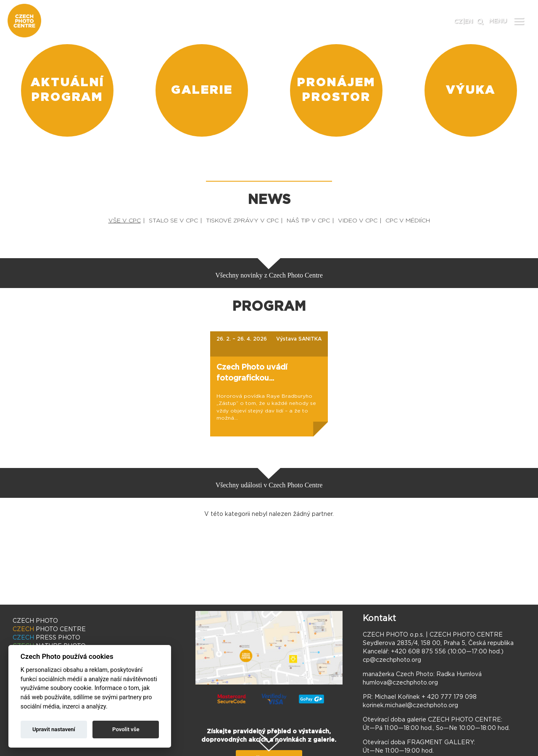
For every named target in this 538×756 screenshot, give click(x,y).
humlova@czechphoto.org (400, 683)
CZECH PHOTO (35, 621)
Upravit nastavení (54, 729)
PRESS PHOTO (46, 638)
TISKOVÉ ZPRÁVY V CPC (242, 221)
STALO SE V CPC (173, 221)
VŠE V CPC (125, 221)
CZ (458, 21)
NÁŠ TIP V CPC (308, 221)
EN (469, 21)
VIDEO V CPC (358, 221)
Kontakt (379, 619)
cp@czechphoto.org (392, 660)
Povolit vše (126, 729)
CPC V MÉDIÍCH (408, 221)
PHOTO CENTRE (49, 629)
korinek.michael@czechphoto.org (410, 706)
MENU (498, 21)
